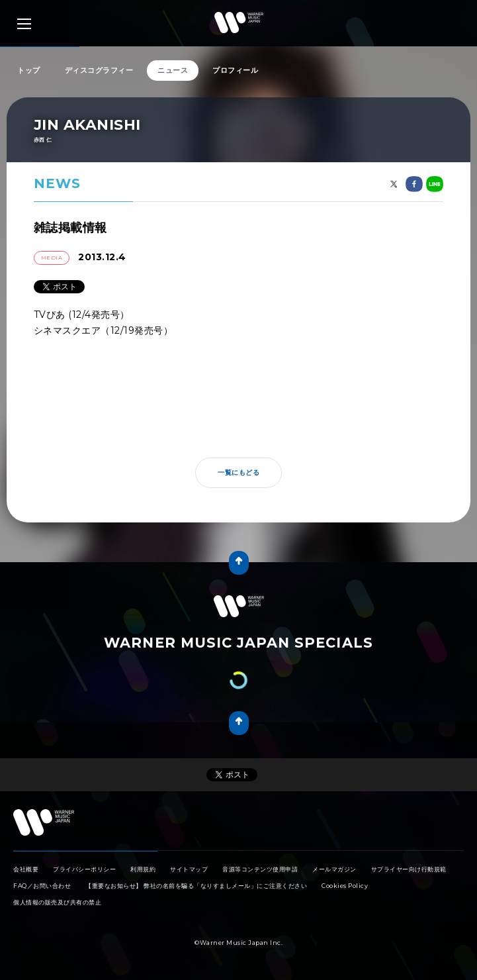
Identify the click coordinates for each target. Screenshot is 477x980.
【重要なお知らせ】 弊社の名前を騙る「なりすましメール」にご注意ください (196, 886)
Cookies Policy (345, 886)
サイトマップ (189, 869)
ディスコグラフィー (99, 70)
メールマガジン (334, 869)
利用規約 (143, 869)
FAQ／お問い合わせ (42, 886)
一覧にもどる (238, 472)
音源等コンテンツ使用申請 (260, 869)
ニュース (173, 70)
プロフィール (235, 70)
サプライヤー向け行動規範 (409, 869)
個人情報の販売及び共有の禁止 (57, 902)
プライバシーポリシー (84, 869)
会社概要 (26, 869)
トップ (29, 70)
